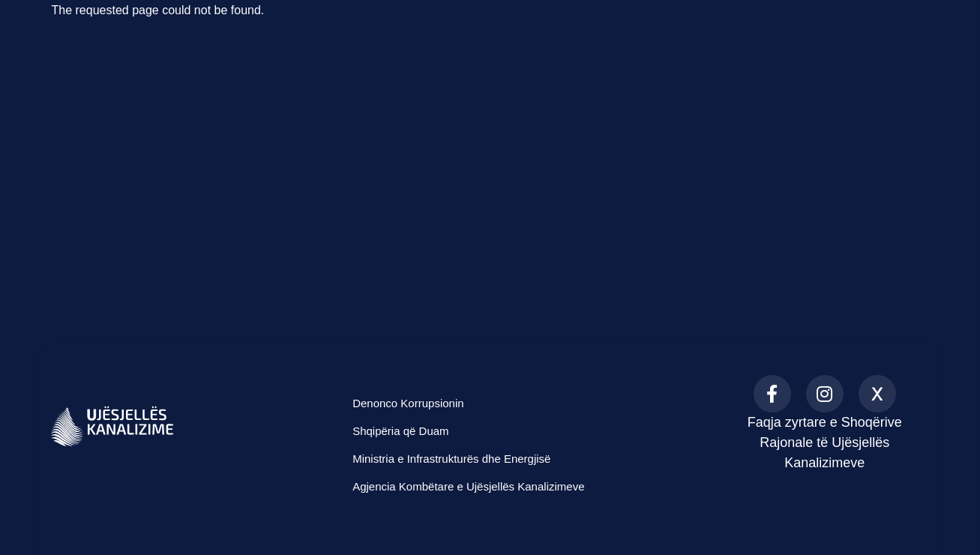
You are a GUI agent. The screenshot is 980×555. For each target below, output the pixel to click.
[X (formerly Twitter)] (877, 394)
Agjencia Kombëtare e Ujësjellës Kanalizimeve (468, 486)
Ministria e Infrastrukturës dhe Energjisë (451, 459)
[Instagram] (825, 394)
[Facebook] (772, 394)
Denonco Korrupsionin (408, 403)
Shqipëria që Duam (400, 431)
